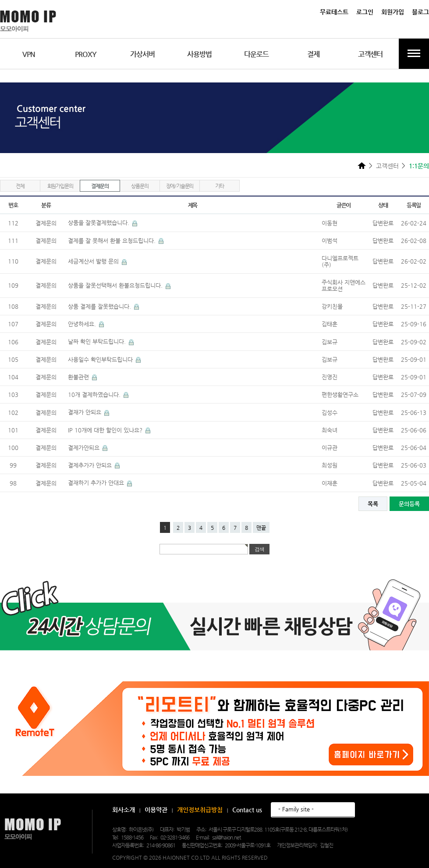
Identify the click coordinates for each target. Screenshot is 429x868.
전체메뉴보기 (414, 54)
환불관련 (79, 377)
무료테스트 (334, 12)
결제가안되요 (85, 448)
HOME (362, 165)
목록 (373, 504)
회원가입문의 (60, 186)
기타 (220, 186)
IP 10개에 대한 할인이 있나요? (106, 430)
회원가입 (393, 12)
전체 (20, 186)
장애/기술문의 (180, 186)
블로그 (420, 12)
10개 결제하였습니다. (95, 395)
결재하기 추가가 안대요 (97, 483)
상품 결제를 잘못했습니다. (100, 306)
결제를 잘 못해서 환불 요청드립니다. (113, 241)
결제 (313, 54)
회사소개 (124, 810)
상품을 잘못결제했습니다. (99, 223)
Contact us (247, 810)
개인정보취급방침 (200, 810)
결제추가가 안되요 (91, 465)
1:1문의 (419, 166)
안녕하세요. (83, 324)
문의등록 (409, 504)
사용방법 (199, 54)
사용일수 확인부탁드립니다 (101, 359)
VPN (29, 54)
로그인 (365, 12)
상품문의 (140, 186)
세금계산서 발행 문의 (94, 261)
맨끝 (261, 528)
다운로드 (256, 54)
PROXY (86, 54)
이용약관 (156, 810)
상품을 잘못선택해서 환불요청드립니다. (116, 285)
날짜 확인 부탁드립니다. (98, 341)
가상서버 (142, 54)
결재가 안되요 (85, 412)
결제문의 (100, 186)
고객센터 (370, 54)
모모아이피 (33, 829)
